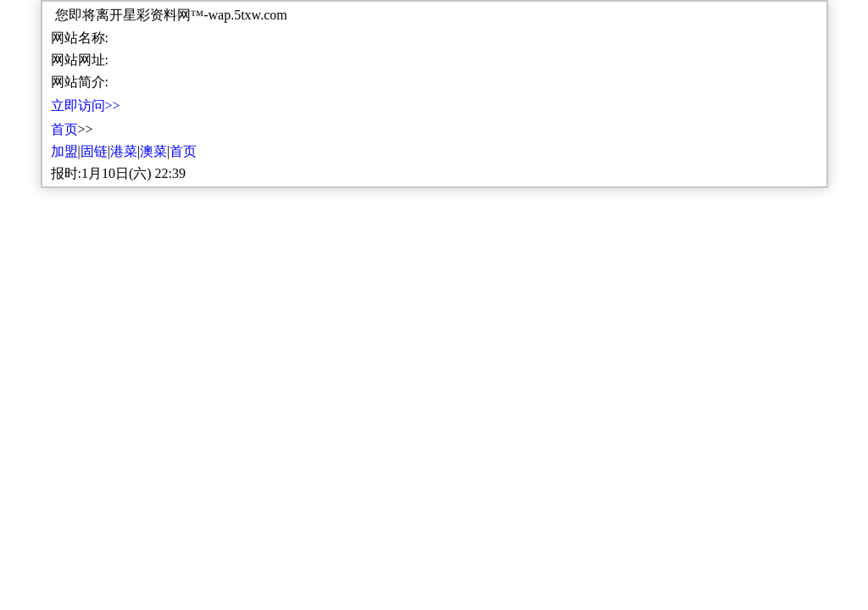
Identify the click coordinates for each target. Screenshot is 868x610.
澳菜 (153, 151)
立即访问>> (86, 105)
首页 (64, 129)
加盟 (64, 151)
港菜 (124, 151)
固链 (94, 151)
